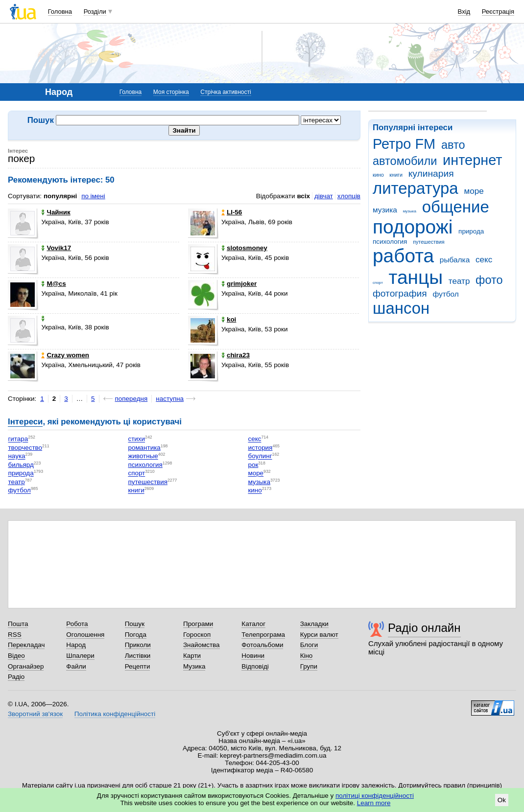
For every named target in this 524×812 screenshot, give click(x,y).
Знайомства (202, 645)
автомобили (405, 161)
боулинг (260, 456)
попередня (131, 399)
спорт (378, 283)
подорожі (413, 227)
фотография (400, 293)
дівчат (324, 196)
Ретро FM (404, 144)
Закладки (314, 624)
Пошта (18, 624)
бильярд (21, 465)
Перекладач (26, 645)
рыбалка (455, 260)
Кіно (307, 656)
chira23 (236, 355)
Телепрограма (263, 635)
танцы (416, 277)
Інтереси (25, 422)
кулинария (431, 174)
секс (484, 260)
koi (229, 319)
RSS (15, 635)
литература (416, 188)
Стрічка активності (226, 92)
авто (453, 145)
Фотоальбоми (262, 645)
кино (378, 175)
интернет (472, 160)
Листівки (138, 656)
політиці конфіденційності (375, 796)
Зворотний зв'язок (35, 714)
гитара (18, 439)
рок (253, 465)
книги (396, 175)
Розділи (95, 12)
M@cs (53, 284)
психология (390, 242)
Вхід (464, 12)
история (260, 448)
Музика (194, 666)
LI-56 (232, 212)
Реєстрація (498, 12)
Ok (502, 800)
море (474, 191)
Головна (60, 12)
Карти (192, 656)
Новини (253, 656)
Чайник (56, 212)
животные (143, 456)
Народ (76, 645)
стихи (136, 439)
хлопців (349, 196)
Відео (16, 656)
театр (459, 281)
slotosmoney (244, 248)
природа (471, 231)
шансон (401, 308)
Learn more (374, 803)
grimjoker (239, 284)
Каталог (253, 624)
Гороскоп (197, 635)
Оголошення (85, 635)
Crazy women (65, 355)
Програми (198, 624)
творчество (25, 448)
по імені (93, 196)
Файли (76, 666)
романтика (144, 448)
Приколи (138, 645)
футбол (445, 294)
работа (403, 256)
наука (16, 456)
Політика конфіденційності (115, 714)
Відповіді (255, 666)
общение (456, 207)
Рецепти (138, 666)
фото (489, 280)
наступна (170, 399)
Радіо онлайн (424, 628)
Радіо (16, 677)
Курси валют (319, 635)
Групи (309, 666)
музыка (410, 211)
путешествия (429, 242)
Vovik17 (56, 248)
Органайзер (26, 666)
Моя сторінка (171, 92)
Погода (136, 635)
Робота (77, 624)
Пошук (135, 624)
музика (385, 210)
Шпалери (80, 656)
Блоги (309, 645)
